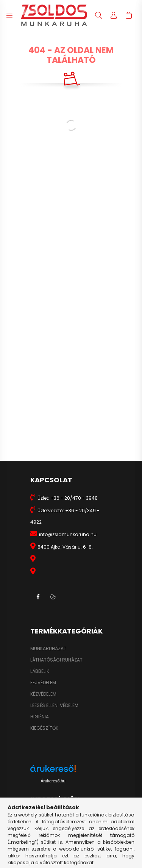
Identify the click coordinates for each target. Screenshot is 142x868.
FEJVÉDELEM (43, 683)
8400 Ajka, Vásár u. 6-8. (65, 547)
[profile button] (114, 15)
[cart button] (129, 15)
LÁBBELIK (40, 671)
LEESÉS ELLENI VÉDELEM (54, 705)
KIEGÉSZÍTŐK (44, 728)
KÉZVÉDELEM (43, 694)
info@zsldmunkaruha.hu (68, 534)
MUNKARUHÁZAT (48, 649)
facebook (38, 597)
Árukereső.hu (53, 781)
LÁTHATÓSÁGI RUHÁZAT (56, 660)
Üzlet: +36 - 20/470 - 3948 (68, 498)
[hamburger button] (9, 15)
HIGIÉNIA (40, 717)
